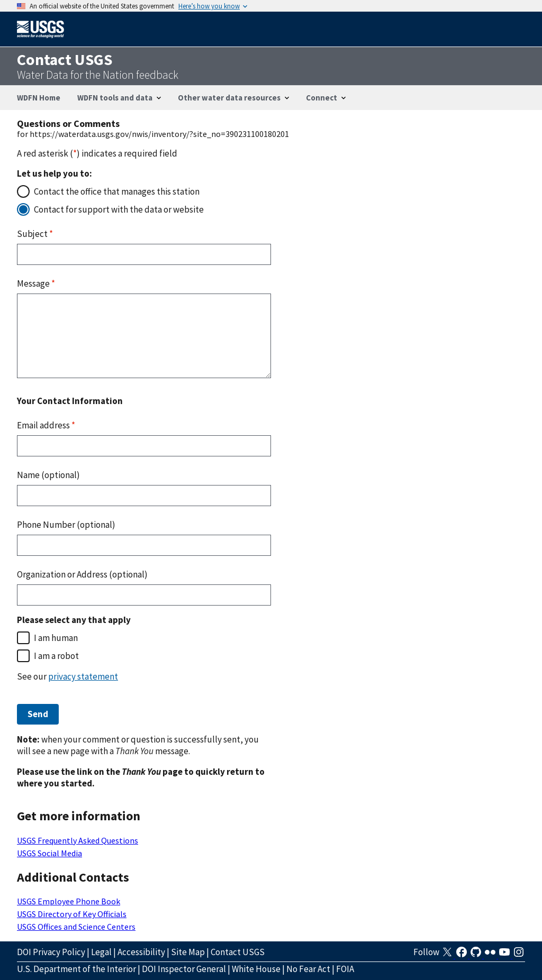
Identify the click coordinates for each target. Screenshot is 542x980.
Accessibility (141, 952)
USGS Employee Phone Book (69, 901)
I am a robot (56, 656)
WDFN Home (39, 98)
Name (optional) (48, 475)
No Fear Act (308, 969)
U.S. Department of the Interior (76, 969)
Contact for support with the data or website (119, 209)
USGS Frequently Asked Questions (78, 840)
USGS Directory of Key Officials (72, 914)
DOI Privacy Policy (51, 952)
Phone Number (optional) (66, 525)
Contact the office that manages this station (117, 191)
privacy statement (83, 676)
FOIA (345, 969)
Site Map (188, 952)
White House (256, 969)
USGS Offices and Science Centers (76, 927)
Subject (35, 234)
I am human (56, 638)
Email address (46, 425)
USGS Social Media (49, 853)
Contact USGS (238, 952)
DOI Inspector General (184, 969)
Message (36, 283)
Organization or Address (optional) (82, 574)
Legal (101, 952)
